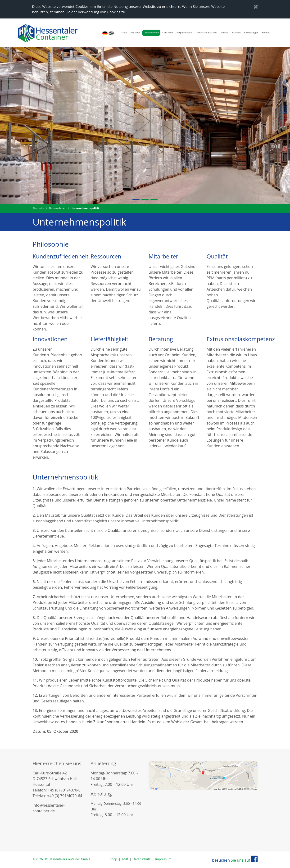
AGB (125, 859)
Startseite (38, 208)
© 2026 (61, 859)
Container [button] (168, 33)
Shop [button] (124, 33)
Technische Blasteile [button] (206, 33)
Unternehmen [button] (151, 33)
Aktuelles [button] (135, 33)
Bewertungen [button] (251, 33)
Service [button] (224, 33)
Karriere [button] (236, 33)
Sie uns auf (235, 860)
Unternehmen (58, 208)
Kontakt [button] (266, 33)
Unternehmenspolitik (85, 208)
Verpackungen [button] (184, 33)
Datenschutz (142, 859)
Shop (113, 859)
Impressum (163, 859)
